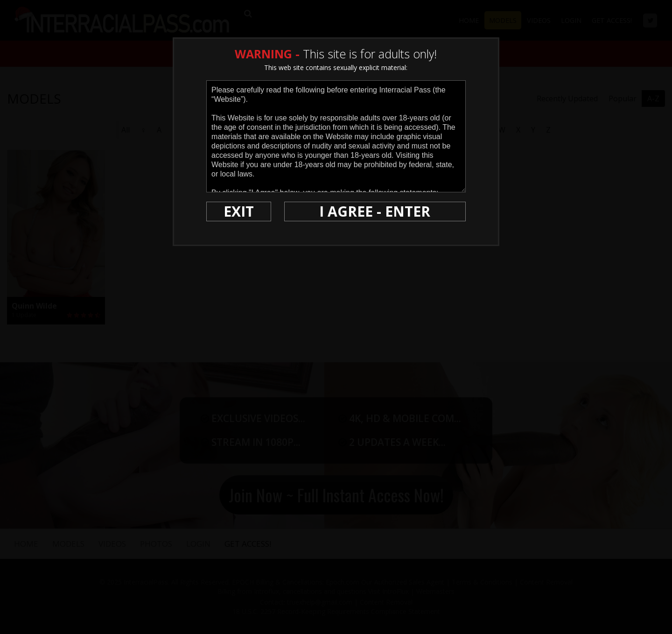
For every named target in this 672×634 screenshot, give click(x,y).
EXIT (239, 211)
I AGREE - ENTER (375, 211)
